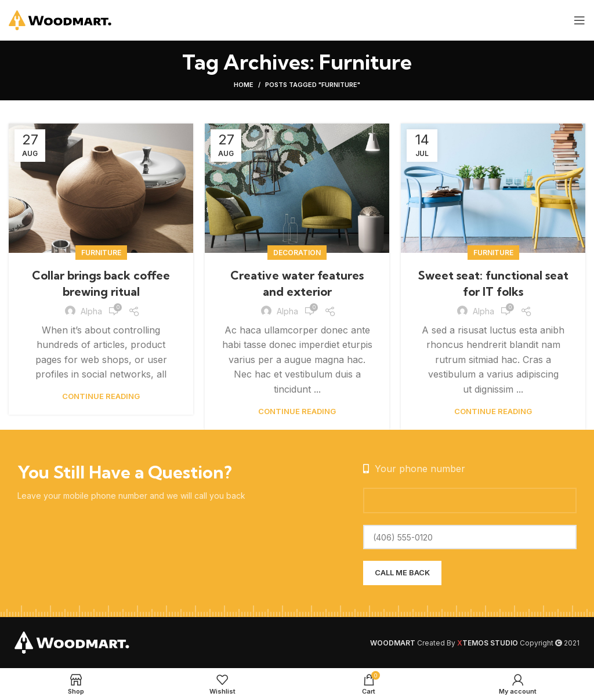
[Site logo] (61, 19)
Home (244, 85)
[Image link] (73, 642)
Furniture (101, 253)
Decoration (297, 253)
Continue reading (101, 396)
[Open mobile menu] (579, 20)
